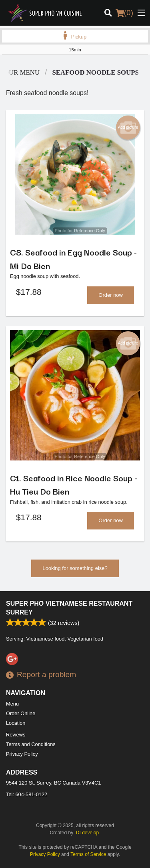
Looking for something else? (75, 568)
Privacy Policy (22, 754)
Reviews (16, 735)
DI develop (87, 833)
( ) (124, 13)
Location (16, 723)
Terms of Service (88, 854)
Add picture (128, 128)
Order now (111, 295)
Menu (12, 704)
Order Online (21, 713)
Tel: (27, 794)
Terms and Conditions (31, 744)
